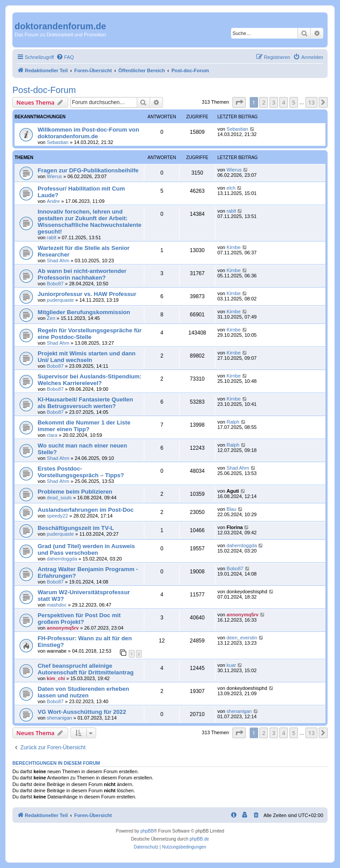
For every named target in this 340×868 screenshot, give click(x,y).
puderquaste (60, 300)
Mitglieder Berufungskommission (84, 312)
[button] (239, 102)
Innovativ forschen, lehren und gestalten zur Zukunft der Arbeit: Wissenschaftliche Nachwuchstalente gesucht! (89, 222)
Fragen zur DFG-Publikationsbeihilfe (88, 170)
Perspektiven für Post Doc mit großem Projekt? (79, 619)
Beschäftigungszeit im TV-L (76, 528)
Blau (232, 509)
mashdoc (57, 605)
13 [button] (311, 102)
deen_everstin (242, 638)
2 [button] (264, 102)
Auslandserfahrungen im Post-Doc (86, 510)
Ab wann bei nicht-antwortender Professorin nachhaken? (82, 274)
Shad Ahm (58, 261)
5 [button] (294, 102)
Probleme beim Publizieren (75, 492)
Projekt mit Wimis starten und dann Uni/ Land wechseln (87, 357)
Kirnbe (234, 247)
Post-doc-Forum (44, 90)
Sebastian (58, 142)
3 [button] (274, 102)
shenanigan (60, 718)
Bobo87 (55, 284)
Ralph (233, 422)
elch (231, 188)
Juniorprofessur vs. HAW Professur (87, 294)
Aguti (233, 491)
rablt (52, 237)
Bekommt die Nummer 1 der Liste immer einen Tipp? (84, 426)
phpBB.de (199, 839)
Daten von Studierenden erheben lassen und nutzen (83, 692)
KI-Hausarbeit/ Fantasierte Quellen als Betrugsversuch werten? (85, 403)
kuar (231, 665)
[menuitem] (65, 57)
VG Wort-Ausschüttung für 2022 (82, 712)
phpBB (147, 831)
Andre (53, 201)
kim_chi (56, 678)
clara (52, 435)
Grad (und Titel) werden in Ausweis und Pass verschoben (86, 549)
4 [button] (284, 102)
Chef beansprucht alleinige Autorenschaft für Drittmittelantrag (86, 669)
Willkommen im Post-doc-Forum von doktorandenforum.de (88, 133)
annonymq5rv (63, 628)
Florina (235, 527)
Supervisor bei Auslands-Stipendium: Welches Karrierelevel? (90, 380)
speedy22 (58, 516)
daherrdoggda (62, 559)
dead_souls (59, 498)
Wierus (54, 176)
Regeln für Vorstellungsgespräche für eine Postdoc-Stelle (90, 334)
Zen (51, 318)
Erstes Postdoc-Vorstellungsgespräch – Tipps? (81, 472)
